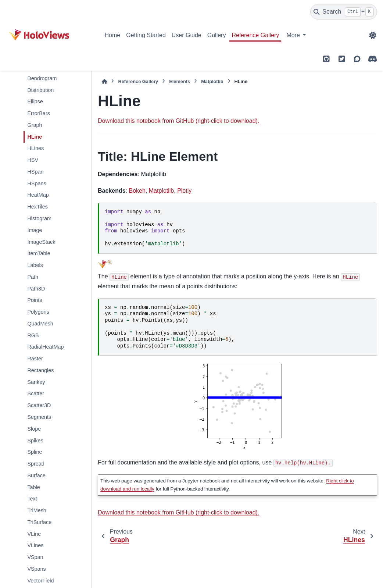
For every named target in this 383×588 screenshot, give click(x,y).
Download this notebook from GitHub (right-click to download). (178, 121)
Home (113, 35)
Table (33, 487)
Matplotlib (212, 81)
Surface (36, 475)
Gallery (217, 35)
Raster (35, 359)
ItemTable (39, 253)
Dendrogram (42, 78)
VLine (34, 534)
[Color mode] (373, 35)
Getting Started (146, 35)
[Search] (344, 12)
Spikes (35, 441)
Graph (35, 125)
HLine (35, 137)
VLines (35, 545)
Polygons (38, 312)
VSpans (36, 569)
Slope (34, 429)
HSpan (35, 172)
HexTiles (37, 207)
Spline (35, 452)
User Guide (187, 35)
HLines (35, 148)
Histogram (39, 218)
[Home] (104, 81)
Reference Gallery (255, 35)
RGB (33, 335)
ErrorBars (39, 113)
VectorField (40, 581)
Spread (36, 464)
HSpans (37, 183)
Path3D (36, 289)
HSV (33, 160)
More (294, 35)
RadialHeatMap (45, 347)
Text (32, 499)
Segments (39, 417)
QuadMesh (40, 324)
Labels (35, 265)
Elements (180, 81)
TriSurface (39, 522)
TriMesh (37, 510)
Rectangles (40, 370)
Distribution (40, 90)
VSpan (35, 557)
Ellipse (35, 101)
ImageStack (41, 242)
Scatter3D (39, 405)
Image (35, 230)
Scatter (36, 393)
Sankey (36, 382)
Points (35, 300)
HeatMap (38, 195)
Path (33, 277)
